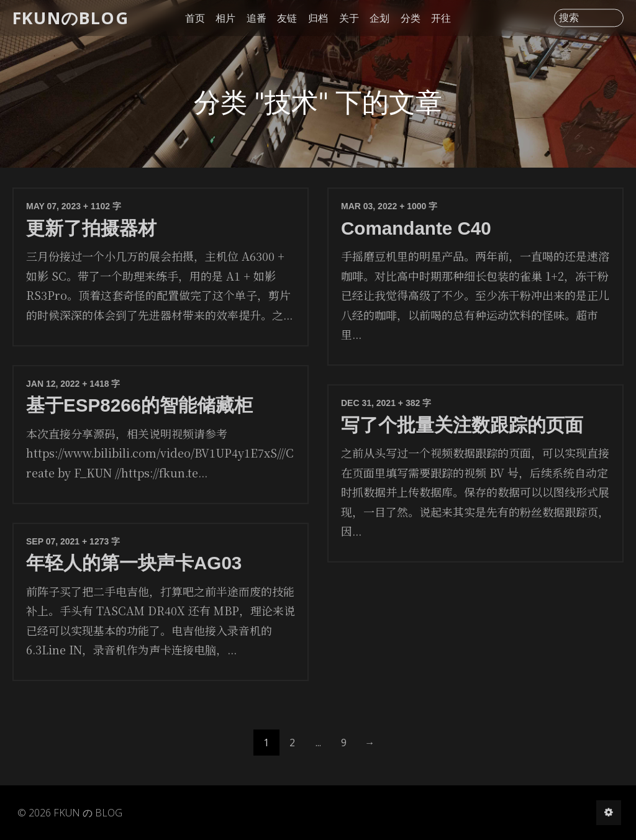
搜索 (569, 18)
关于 (349, 18)
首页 (195, 18)
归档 (318, 18)
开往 (441, 18)
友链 (287, 18)
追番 (257, 18)
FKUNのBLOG (70, 18)
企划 (379, 18)
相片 (225, 18)
